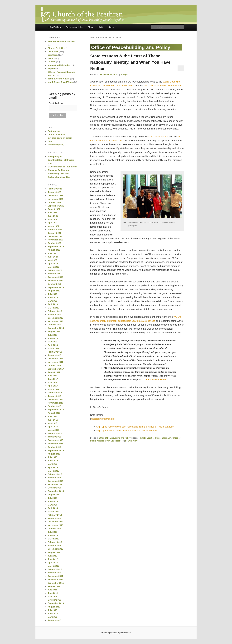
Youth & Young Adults (59, 79)
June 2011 (53, 593)
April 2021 (53, 223)
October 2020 (54, 243)
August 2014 (54, 494)
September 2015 (56, 450)
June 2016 (53, 420)
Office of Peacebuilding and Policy (115, 438)
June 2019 (53, 297)
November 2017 (55, 362)
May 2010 (52, 617)
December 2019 (55, 277)
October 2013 (54, 529)
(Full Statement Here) (155, 380)
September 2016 (56, 410)
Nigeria (111, 27)
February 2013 (55, 542)
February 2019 (55, 311)
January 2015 (54, 478)
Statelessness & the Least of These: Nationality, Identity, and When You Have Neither (130, 62)
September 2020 (56, 246)
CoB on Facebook (57, 135)
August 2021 (54, 209)
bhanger (124, 74)
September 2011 (56, 583)
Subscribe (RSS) (56, 145)
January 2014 (54, 518)
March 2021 (53, 226)
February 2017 (55, 393)
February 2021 (55, 230)
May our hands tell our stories (63, 167)
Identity (142, 438)
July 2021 (52, 213)
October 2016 (54, 406)
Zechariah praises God (59, 177)
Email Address (56, 103)
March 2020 (53, 267)
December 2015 (55, 440)
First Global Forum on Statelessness (163, 85)
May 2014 (52, 505)
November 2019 (55, 281)
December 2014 (55, 481)
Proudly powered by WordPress (116, 633)
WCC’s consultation (158, 136)
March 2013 (53, 539)
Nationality (166, 438)
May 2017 (52, 382)
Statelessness (117, 441)
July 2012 (52, 556)
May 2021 (52, 219)
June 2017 (53, 379)
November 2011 (55, 580)
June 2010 (53, 614)
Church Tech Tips (56, 48)
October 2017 (54, 366)
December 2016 (55, 399)
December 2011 (55, 576)
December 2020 (55, 236)
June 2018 (53, 338)
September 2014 (56, 491)
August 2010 (54, 607)
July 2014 (52, 498)
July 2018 (52, 335)
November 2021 (55, 199)
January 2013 (54, 545)
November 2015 (55, 444)
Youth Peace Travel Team (60, 82)
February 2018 (55, 352)
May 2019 (52, 301)
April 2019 (53, 304)
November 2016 (55, 403)
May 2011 (52, 596)
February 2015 (55, 474)
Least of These (154, 438)
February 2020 (55, 270)
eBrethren (53, 55)
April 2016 (53, 427)
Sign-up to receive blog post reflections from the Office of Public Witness (135, 427)
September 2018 (56, 328)
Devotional (53, 52)
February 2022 (55, 189)
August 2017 (54, 372)
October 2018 (54, 325)
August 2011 (54, 586)
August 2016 (54, 413)
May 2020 (52, 260)
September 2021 (56, 206)
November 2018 (55, 321)
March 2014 (53, 512)
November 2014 (55, 484)
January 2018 (54, 355)
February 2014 (55, 515)
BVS (101, 27)
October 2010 (54, 600)
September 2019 (56, 287)
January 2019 (54, 315)
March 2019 (53, 308)
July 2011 (52, 590)
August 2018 (54, 331)
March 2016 (53, 430)
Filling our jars (55, 157)
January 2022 (54, 192)
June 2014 (53, 501)
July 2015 (52, 457)
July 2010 (52, 610)
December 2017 (55, 359)
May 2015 (52, 464)
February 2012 (55, 569)
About (91, 27)
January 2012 (54, 573)
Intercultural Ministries (59, 65)
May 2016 (52, 423)
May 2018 (52, 342)
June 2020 (53, 257)
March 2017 (53, 389)
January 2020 (54, 274)
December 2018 (55, 318)
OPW (107, 441)
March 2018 (53, 348)
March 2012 (53, 566)
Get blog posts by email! (60, 138)
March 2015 (53, 471)
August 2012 (54, 552)
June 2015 (53, 461)
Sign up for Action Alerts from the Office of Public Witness (127, 430)
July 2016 (52, 416)
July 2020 (52, 253)
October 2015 (54, 447)
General (52, 62)
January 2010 (54, 620)
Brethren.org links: (74, 27)
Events (51, 58)
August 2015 (54, 454)
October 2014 (54, 488)
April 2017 (53, 386)
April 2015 (53, 467)
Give (50, 141)
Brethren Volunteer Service (61, 41)
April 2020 (53, 264)
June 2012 (53, 559)
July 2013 (52, 532)
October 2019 (54, 284)
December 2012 (55, 549)
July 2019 (52, 294)
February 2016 (55, 433)
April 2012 (53, 563)
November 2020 (55, 240)
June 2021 (53, 216)
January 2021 (54, 233)
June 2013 (53, 535)
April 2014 (53, 508)
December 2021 (55, 195)
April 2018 (53, 345)
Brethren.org (54, 131)
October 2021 (54, 202)
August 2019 (54, 291)
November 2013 (55, 525)
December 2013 (55, 522)
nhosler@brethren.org (103, 419)
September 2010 (56, 603)
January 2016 (54, 437)
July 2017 (52, 376)
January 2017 (54, 396)
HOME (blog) (55, 27)
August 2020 (54, 250)
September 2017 (56, 369)
